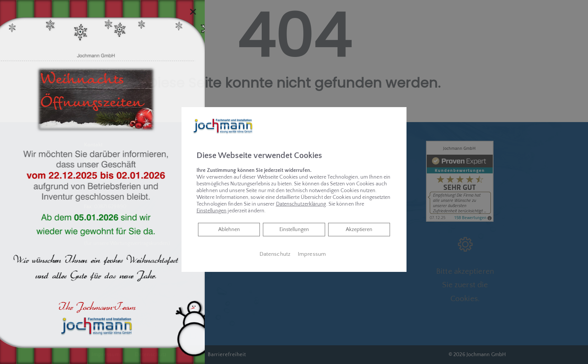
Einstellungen (294, 230)
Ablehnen (229, 229)
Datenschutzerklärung (301, 204)
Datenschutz (275, 254)
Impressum (312, 254)
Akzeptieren (359, 230)
